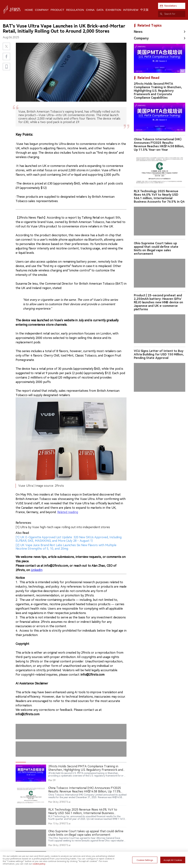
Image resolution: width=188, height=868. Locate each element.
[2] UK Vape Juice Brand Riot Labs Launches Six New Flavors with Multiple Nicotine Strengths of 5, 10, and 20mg (66, 500)
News (138, 32)
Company (141, 38)
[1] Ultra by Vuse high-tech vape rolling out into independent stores (63, 481)
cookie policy (39, 864)
